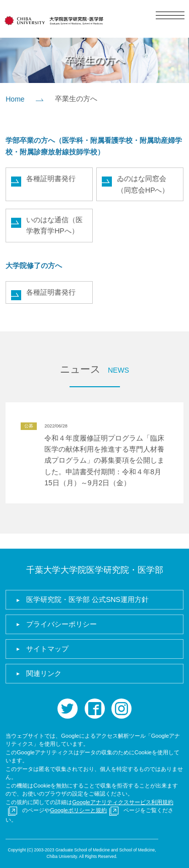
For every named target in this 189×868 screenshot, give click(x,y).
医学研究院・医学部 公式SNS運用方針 (87, 599)
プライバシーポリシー (61, 624)
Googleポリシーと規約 (78, 810)
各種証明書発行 (51, 179)
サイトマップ (47, 649)
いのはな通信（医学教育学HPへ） (54, 225)
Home (15, 99)
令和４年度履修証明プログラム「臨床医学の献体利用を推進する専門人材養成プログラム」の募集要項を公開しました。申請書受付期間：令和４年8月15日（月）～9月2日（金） (104, 461)
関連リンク (44, 673)
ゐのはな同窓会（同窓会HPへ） (143, 184)
